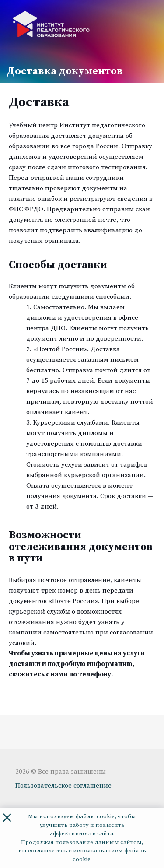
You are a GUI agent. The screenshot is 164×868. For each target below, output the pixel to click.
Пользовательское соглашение (63, 786)
